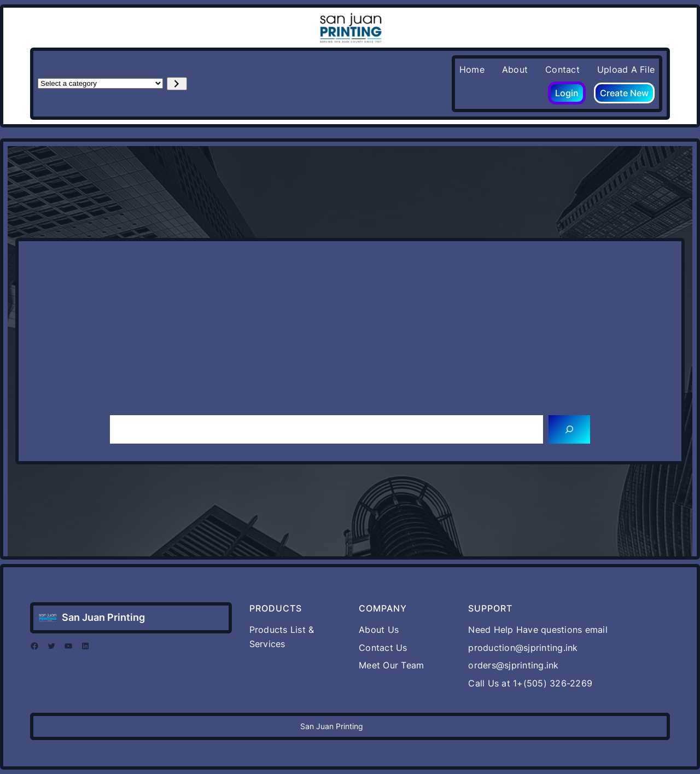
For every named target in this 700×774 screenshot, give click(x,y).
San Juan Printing (103, 617)
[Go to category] (177, 84)
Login (567, 93)
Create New (624, 93)
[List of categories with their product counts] (100, 83)
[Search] (569, 429)
